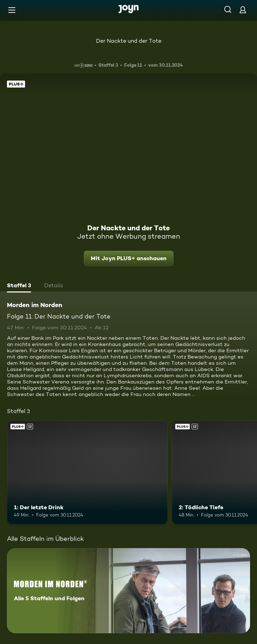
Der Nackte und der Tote (129, 41)
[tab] (19, 286)
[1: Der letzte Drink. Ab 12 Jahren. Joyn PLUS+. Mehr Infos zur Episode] (87, 472)
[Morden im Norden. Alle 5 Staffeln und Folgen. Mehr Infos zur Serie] (128, 591)
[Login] (243, 10)
